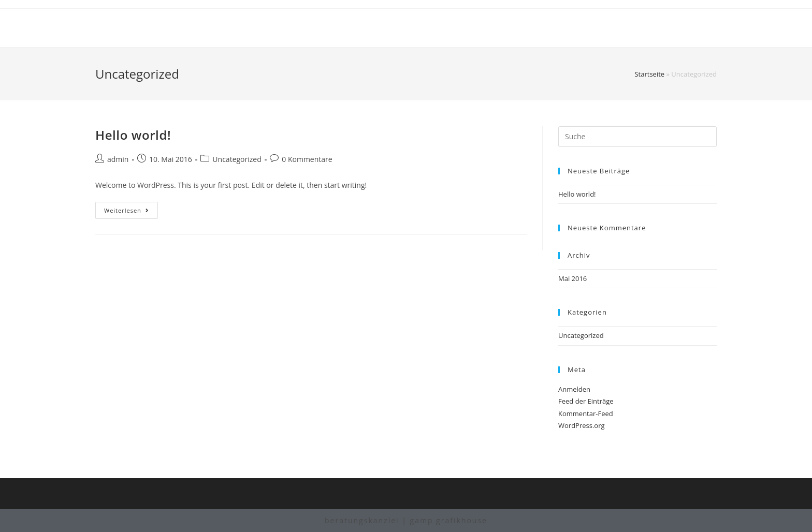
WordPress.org (582, 425)
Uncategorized (237, 159)
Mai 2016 (572, 278)
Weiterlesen (131, 212)
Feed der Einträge (586, 401)
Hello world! (133, 135)
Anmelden (574, 389)
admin (118, 159)
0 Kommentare (307, 159)
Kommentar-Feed (586, 413)
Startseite (649, 74)
